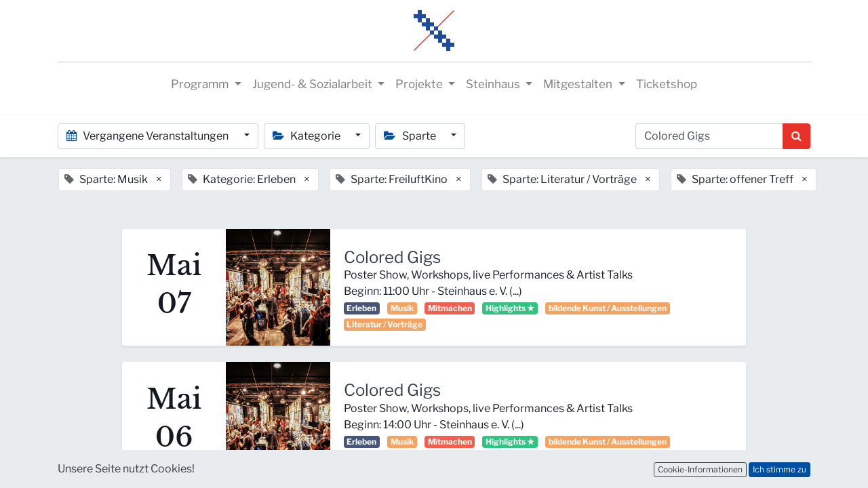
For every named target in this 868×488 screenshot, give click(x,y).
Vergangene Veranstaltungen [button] (149, 136)
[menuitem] (667, 85)
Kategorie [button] (308, 136)
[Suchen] (796, 136)
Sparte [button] (411, 136)
